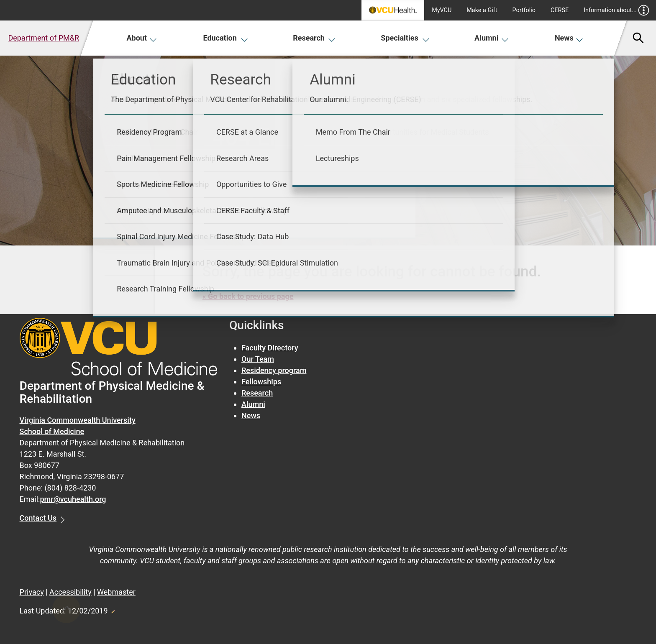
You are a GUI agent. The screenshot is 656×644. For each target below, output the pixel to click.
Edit (113, 609)
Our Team (258, 359)
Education (225, 38)
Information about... (616, 10)
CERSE (560, 10)
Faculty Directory (270, 348)
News (569, 38)
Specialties (405, 38)
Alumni (492, 38)
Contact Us (38, 518)
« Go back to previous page (248, 296)
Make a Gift (482, 10)
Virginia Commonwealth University (78, 420)
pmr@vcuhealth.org (73, 499)
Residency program (274, 370)
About (142, 38)
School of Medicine (52, 431)
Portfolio (524, 10)
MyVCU (442, 10)
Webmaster (116, 592)
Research (314, 38)
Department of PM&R (44, 38)
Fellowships (261, 382)
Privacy (32, 592)
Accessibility (70, 592)
